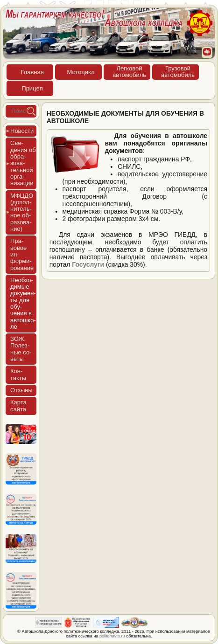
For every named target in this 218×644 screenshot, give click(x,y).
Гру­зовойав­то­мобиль (178, 72)
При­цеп (32, 88)
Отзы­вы (21, 390)
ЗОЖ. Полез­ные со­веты (21, 349)
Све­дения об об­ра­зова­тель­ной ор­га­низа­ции (23, 163)
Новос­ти (22, 131)
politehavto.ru (112, 636)
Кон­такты (18, 374)
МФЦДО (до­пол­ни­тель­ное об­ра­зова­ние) (22, 212)
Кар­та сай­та (18, 405)
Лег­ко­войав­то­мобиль (129, 72)
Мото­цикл (81, 72)
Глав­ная (32, 72)
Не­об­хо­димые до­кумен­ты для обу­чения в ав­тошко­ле (23, 303)
